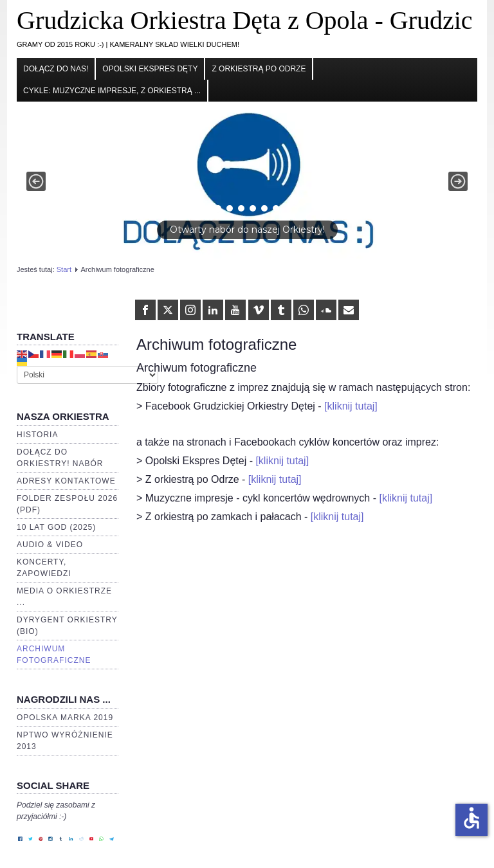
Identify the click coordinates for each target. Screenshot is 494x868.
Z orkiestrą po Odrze (259, 69)
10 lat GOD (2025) (56, 527)
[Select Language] (87, 375)
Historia (37, 435)
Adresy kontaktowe (66, 481)
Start (64, 269)
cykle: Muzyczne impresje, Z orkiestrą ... (112, 91)
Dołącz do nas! (56, 69)
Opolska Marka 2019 (65, 718)
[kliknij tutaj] (351, 406)
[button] (247, 182)
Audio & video (50, 545)
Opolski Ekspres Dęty (150, 69)
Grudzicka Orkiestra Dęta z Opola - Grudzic (245, 20)
